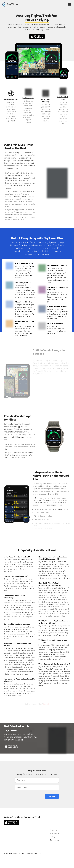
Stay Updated (55, 833)
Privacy (53, 837)
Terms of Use (55, 840)
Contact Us (54, 830)
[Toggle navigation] (70, 4)
